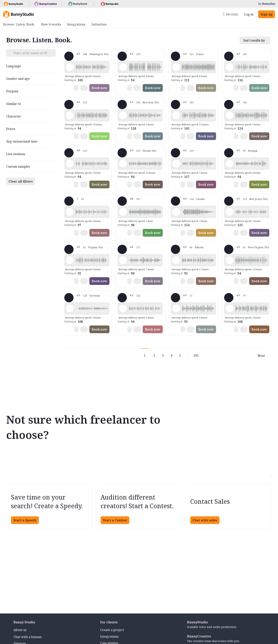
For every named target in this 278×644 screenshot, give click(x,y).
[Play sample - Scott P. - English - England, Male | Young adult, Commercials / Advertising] (176, 260)
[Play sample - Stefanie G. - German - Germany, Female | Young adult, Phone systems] (70, 308)
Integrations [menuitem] (76, 24)
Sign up (267, 14)
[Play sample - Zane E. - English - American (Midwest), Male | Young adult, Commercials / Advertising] (230, 260)
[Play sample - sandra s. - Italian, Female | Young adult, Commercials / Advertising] (123, 260)
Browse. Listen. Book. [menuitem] (19, 24)
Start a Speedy (25, 520)
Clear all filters (21, 181)
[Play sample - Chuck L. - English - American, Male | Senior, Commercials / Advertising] (230, 308)
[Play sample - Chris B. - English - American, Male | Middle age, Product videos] (123, 308)
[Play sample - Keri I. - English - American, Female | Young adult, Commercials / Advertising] (176, 212)
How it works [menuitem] (51, 24)
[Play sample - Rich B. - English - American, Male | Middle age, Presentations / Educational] (70, 115)
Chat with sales (205, 520)
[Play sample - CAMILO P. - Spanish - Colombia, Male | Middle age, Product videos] (70, 260)
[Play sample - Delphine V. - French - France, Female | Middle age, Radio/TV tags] (176, 67)
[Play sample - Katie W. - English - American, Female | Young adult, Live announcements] (123, 115)
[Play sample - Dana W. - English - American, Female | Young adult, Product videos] (176, 164)
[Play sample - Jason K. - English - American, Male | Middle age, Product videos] (176, 115)
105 (196, 355)
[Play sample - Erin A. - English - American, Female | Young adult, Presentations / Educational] (123, 212)
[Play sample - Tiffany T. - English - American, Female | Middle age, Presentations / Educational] (123, 164)
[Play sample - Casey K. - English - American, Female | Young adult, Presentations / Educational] (70, 212)
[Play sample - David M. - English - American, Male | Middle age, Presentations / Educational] (70, 164)
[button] (92, 67)
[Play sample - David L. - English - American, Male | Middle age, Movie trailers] (123, 67)
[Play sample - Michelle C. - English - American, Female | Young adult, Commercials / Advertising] (230, 115)
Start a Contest (115, 520)
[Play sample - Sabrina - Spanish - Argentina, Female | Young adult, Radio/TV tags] (230, 164)
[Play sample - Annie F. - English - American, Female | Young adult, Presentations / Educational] (230, 212)
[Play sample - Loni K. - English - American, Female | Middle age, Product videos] (70, 67)
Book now (99, 88)
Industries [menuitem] (99, 24)
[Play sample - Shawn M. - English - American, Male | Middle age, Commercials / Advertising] (230, 67)
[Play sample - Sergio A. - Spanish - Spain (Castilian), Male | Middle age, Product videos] (176, 308)
